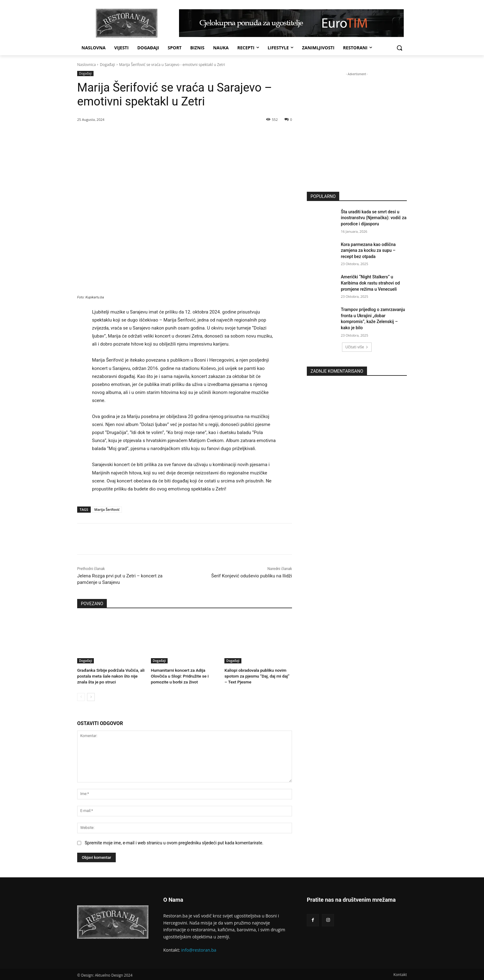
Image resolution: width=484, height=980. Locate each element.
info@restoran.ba (199, 949)
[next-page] (91, 696)
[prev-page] (81, 696)
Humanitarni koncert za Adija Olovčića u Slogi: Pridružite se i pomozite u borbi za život (179, 676)
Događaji (107, 65)
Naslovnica (86, 65)
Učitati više (357, 347)
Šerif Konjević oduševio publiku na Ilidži (252, 576)
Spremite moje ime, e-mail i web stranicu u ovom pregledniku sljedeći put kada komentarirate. (174, 842)
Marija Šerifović (107, 509)
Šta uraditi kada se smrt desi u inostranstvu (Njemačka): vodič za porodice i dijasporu (374, 218)
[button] (399, 48)
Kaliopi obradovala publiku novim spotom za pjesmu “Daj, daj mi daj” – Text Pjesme (257, 676)
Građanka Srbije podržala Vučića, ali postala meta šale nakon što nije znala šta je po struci (109, 676)
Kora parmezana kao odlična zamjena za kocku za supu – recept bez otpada (368, 250)
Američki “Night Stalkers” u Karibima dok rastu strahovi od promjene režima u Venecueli (370, 283)
